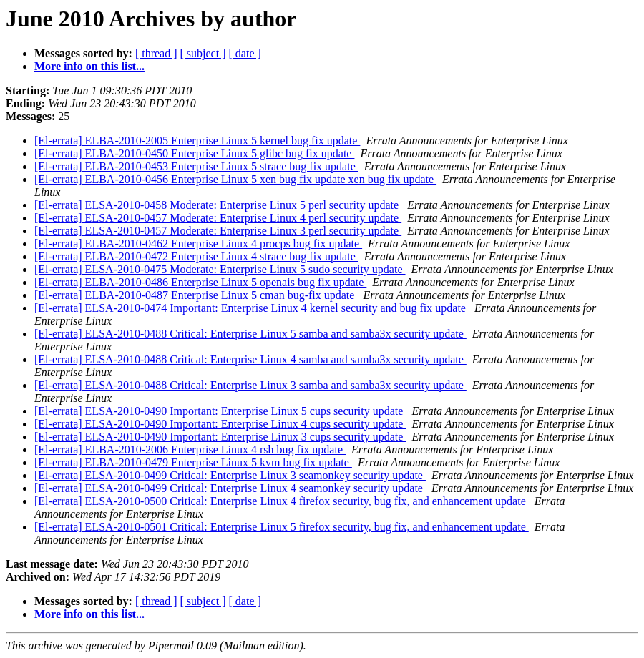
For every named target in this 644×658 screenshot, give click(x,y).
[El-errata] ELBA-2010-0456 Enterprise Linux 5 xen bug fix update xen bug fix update (235, 179)
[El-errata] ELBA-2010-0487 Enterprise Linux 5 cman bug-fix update (196, 295)
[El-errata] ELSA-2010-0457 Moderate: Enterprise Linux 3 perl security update (218, 231)
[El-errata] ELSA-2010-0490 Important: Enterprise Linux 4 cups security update (220, 424)
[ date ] (245, 53)
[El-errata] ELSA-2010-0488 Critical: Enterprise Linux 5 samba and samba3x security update (250, 334)
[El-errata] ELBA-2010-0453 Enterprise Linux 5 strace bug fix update (196, 166)
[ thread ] (156, 53)
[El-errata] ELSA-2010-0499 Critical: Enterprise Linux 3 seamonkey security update (230, 475)
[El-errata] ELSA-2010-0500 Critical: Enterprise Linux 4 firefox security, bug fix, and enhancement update (282, 501)
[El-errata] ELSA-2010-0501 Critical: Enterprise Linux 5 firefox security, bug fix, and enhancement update (282, 527)
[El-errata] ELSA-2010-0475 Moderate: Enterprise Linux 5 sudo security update (220, 269)
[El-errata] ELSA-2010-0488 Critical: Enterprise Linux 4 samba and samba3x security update (250, 359)
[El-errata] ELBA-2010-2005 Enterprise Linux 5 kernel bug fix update (197, 141)
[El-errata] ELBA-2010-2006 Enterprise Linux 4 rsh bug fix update (190, 450)
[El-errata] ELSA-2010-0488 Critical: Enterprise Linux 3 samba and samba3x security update (250, 385)
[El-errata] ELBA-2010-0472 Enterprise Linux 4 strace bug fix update (196, 256)
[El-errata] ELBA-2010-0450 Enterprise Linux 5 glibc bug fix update (194, 153)
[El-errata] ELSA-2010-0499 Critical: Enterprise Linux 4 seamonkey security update (230, 488)
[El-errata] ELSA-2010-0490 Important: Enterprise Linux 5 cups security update (220, 411)
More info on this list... (89, 66)
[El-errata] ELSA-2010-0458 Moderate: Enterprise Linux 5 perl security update (218, 205)
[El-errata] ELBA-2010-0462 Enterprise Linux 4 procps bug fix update (198, 244)
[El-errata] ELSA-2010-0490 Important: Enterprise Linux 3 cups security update (220, 437)
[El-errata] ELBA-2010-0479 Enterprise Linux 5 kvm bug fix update (193, 462)
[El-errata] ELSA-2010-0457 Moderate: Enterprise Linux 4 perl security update (218, 218)
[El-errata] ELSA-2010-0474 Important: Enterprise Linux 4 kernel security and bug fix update (252, 308)
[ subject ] (203, 53)
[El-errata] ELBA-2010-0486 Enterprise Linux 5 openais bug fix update (200, 282)
